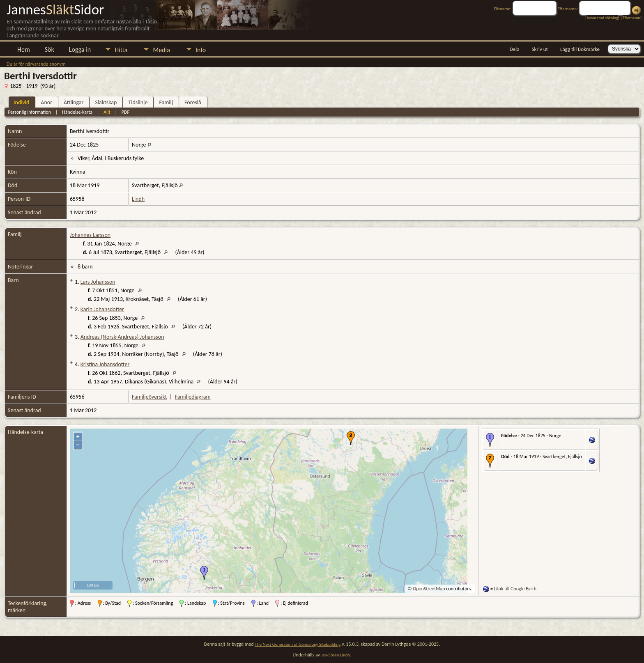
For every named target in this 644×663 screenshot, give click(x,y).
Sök (49, 49)
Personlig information (29, 112)
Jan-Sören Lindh (336, 655)
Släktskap (106, 102)
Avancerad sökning (602, 18)
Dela (515, 49)
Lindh (138, 199)
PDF (125, 112)
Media (161, 50)
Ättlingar (74, 102)
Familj (166, 102)
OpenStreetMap (429, 589)
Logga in (80, 49)
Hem (24, 49)
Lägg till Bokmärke (580, 49)
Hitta (121, 50)
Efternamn (631, 18)
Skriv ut (540, 49)
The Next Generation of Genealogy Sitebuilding (298, 644)
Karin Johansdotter (102, 309)
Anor (46, 102)
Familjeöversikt (149, 397)
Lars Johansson (98, 282)
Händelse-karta (77, 112)
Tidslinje (138, 102)
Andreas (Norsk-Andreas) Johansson (122, 337)
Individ (21, 102)
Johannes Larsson (90, 235)
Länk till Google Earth (515, 589)
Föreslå (193, 102)
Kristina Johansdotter (105, 364)
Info (201, 50)
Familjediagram (193, 397)
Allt (107, 112)
